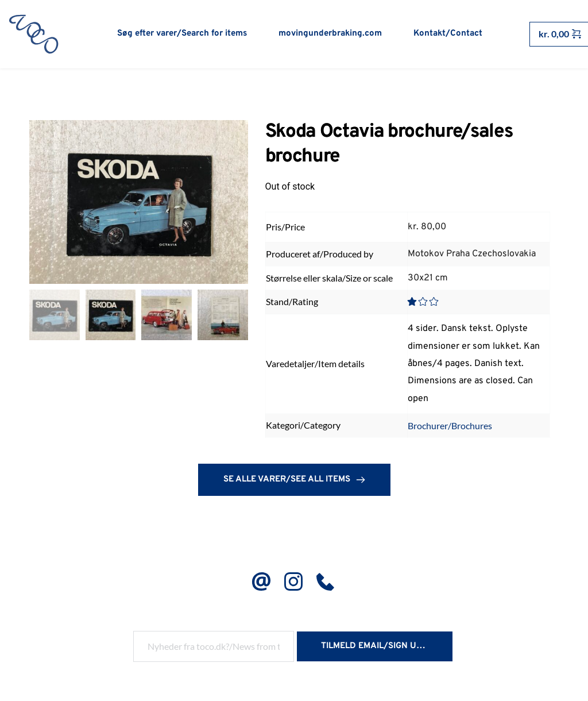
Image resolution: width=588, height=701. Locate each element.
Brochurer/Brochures (450, 430)
